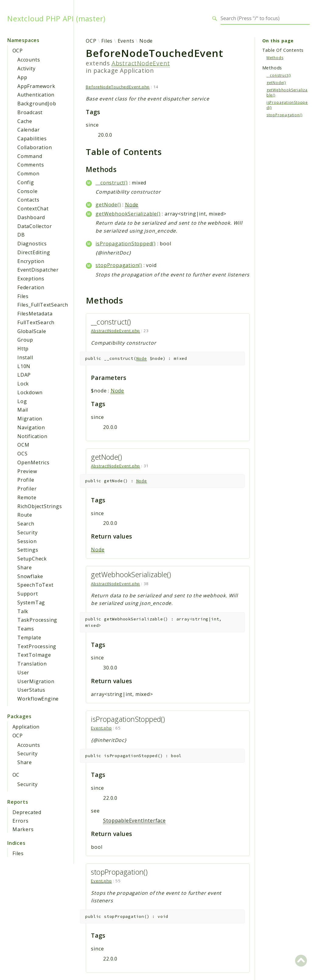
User (23, 673)
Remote (27, 497)
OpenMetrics (33, 462)
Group (25, 340)
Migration (30, 419)
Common (28, 174)
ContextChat (33, 209)
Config (26, 182)
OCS (22, 454)
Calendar (28, 130)
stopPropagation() (119, 265)
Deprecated (27, 812)
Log (22, 401)
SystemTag (31, 602)
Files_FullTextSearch (43, 305)
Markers (23, 829)
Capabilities (32, 139)
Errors (21, 821)
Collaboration (35, 147)
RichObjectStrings (40, 506)
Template (29, 638)
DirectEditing (34, 252)
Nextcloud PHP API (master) (56, 19)
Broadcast (30, 112)
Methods (275, 58)
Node (146, 41)
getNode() (108, 205)
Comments (31, 165)
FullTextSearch (36, 322)
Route (25, 515)
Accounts (29, 60)
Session (27, 541)
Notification (32, 436)
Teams (26, 629)
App (22, 77)
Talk (23, 611)
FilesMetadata (35, 314)
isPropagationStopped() (126, 244)
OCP (17, 51)
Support (28, 594)
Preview (27, 471)
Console (28, 191)
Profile (26, 480)
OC (16, 775)
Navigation (31, 427)
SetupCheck (32, 559)
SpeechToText (35, 585)
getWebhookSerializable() (128, 214)
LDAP (24, 375)
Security (27, 532)
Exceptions (31, 279)
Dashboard (31, 217)
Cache (25, 121)
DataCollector (35, 226)
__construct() (111, 183)
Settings (28, 550)
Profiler (27, 489)
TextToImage (34, 655)
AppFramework (36, 86)
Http (23, 349)
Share (25, 567)
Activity (26, 68)
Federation (31, 287)
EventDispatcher (38, 270)
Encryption (31, 261)
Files (23, 296)
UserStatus (31, 690)
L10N (24, 366)
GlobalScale (32, 331)
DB (21, 235)
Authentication (36, 95)
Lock (23, 384)
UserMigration (36, 681)
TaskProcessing (37, 620)
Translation (32, 664)
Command (30, 156)
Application (26, 727)
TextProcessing (37, 646)
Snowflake (30, 576)
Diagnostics (32, 244)
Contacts (28, 200)
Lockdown (30, 392)
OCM (23, 445)
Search (26, 524)
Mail (23, 410)
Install (25, 357)
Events (126, 41)
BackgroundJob (37, 104)
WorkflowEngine (38, 699)
